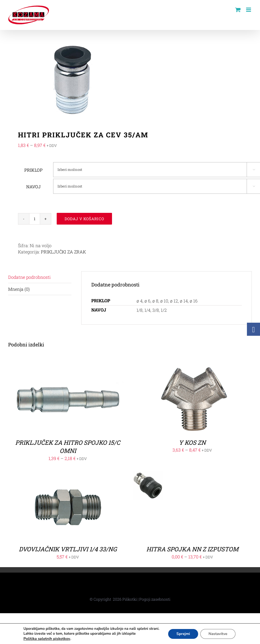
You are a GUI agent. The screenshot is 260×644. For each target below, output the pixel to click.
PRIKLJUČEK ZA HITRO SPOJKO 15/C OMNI (68, 447)
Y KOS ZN (192, 442)
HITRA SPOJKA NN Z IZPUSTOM (192, 549)
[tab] (40, 277)
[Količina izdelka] (35, 219)
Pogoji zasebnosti (155, 599)
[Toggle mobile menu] (249, 10)
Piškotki (130, 599)
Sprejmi (183, 634)
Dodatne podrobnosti (29, 277)
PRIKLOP (33, 170)
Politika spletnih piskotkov (47, 639)
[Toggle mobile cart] (238, 10)
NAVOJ (33, 187)
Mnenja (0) (19, 289)
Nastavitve (218, 634)
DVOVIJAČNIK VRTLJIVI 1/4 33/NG (68, 549)
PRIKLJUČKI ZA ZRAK (63, 252)
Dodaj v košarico (84, 219)
